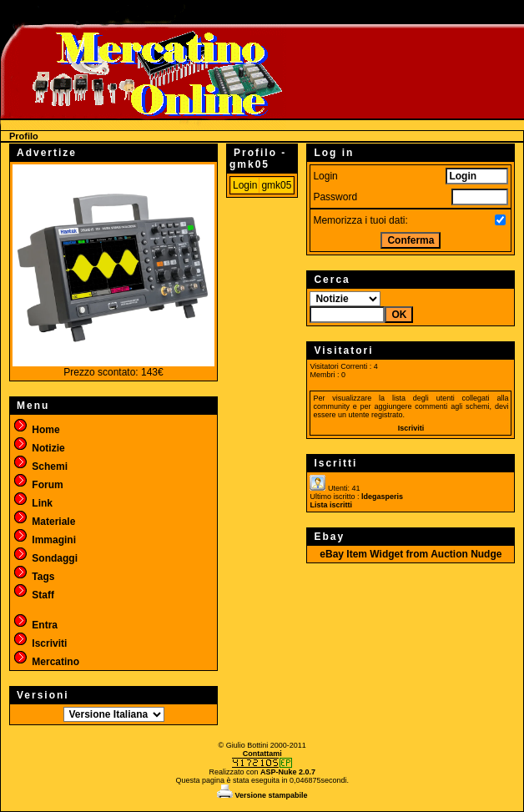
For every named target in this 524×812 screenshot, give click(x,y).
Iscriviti (40, 643)
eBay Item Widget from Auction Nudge (411, 554)
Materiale (44, 522)
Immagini (44, 540)
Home (36, 430)
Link (33, 503)
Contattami (262, 754)
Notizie (39, 448)
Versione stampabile (262, 795)
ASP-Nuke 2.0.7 (288, 772)
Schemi (40, 467)
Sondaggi (45, 558)
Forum (38, 485)
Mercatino (46, 662)
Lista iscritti (331, 505)
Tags (33, 577)
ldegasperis (382, 497)
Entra (35, 625)
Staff (33, 595)
